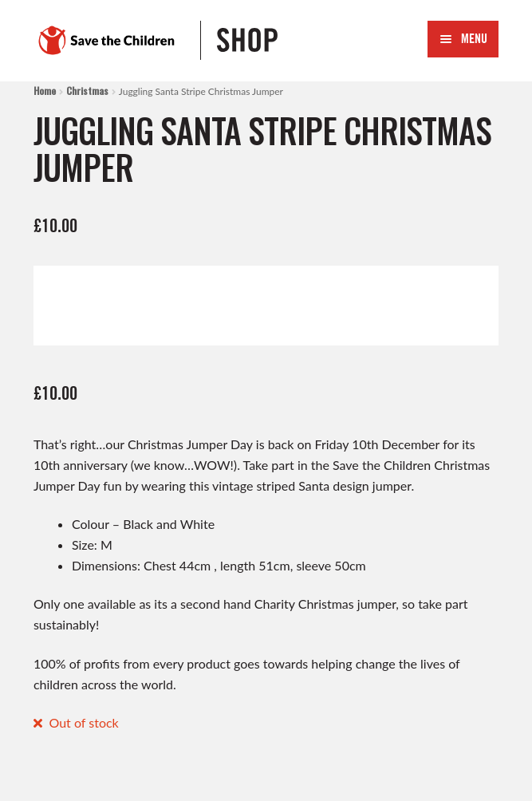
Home (45, 91)
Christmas (87, 91)
